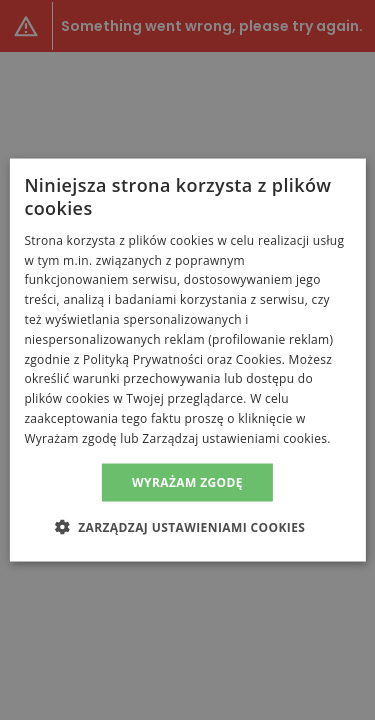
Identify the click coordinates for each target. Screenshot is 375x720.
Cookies (259, 358)
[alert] (187, 360)
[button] (188, 526)
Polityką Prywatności (143, 358)
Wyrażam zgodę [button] (187, 481)
